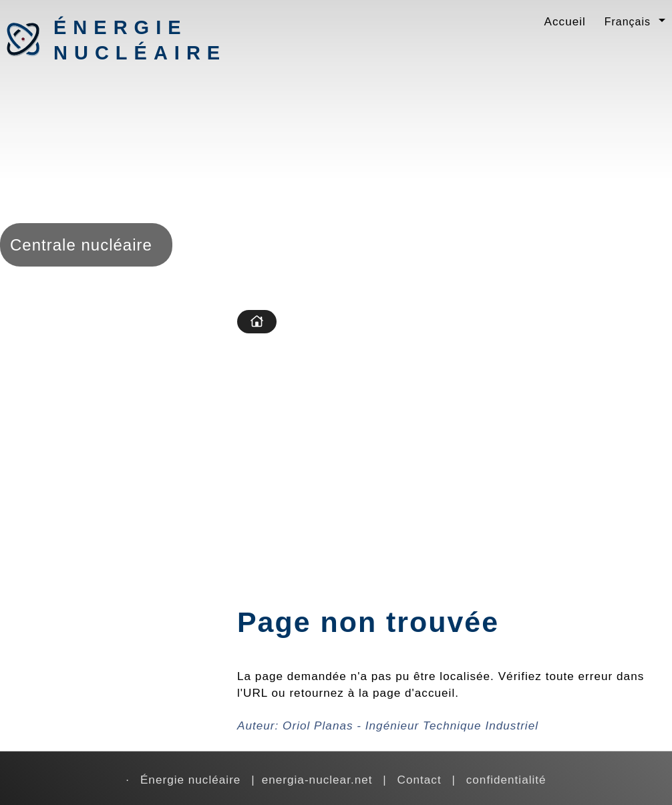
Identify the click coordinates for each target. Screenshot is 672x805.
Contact (419, 780)
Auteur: (388, 726)
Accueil (565, 21)
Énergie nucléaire (124, 40)
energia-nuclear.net (317, 780)
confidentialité (506, 780)
